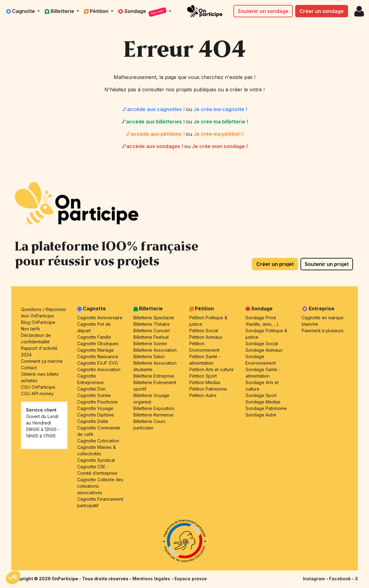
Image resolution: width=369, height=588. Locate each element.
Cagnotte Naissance (98, 356)
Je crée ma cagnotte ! (220, 109)
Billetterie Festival (151, 337)
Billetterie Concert (152, 331)
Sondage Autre (261, 415)
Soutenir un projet (327, 264)
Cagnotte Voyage (95, 408)
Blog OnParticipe (38, 322)
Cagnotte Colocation (98, 441)
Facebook (341, 579)
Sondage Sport (261, 395)
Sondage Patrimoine (266, 408)
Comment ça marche (42, 361)
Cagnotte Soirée (94, 395)
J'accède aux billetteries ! (154, 122)
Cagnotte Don (91, 389)
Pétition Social (204, 331)
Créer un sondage (322, 11)
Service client (41, 410)
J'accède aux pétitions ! (156, 134)
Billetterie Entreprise (154, 376)
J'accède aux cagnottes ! (154, 109)
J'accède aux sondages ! (153, 146)
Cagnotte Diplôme (96, 415)
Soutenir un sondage (263, 11)
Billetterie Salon (149, 356)
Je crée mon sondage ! (220, 146)
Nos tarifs (31, 329)
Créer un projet (275, 264)
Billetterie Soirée (150, 344)
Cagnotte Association (99, 369)
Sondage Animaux (264, 350)
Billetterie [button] (60, 11)
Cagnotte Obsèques (98, 344)
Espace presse (191, 579)
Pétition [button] (97, 11)
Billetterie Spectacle (154, 318)
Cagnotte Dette (93, 421)
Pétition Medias (205, 382)
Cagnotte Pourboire (97, 402)
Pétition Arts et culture (212, 369)
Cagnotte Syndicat (96, 460)
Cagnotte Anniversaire (100, 318)
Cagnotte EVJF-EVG (98, 363)
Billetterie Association (155, 350)
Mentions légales (152, 579)
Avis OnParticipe (38, 316)
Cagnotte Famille (94, 337)
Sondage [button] (143, 12)
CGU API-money (37, 393)
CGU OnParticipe (38, 387)
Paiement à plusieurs (323, 331)
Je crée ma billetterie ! (221, 122)
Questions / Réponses (44, 309)
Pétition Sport (203, 376)
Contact (29, 368)
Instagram (314, 579)
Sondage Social (262, 344)
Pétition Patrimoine (208, 389)
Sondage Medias (263, 402)
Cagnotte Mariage (96, 350)
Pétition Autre (203, 395)
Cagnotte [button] (21, 11)
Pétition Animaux (206, 337)
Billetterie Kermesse (153, 415)
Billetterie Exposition (154, 408)
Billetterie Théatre (152, 324)
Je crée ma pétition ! (218, 134)
